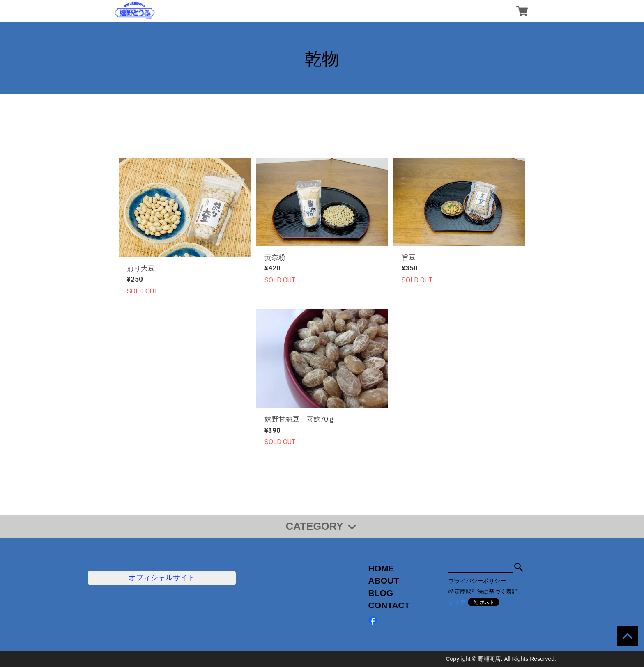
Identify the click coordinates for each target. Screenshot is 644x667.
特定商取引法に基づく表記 (483, 591)
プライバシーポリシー (477, 581)
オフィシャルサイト (162, 578)
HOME (381, 568)
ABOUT (384, 581)
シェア (457, 602)
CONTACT (389, 605)
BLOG (381, 593)
